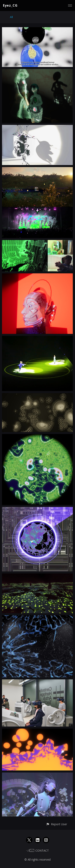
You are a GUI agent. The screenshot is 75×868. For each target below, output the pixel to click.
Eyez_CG (10, 5)
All (11, 17)
